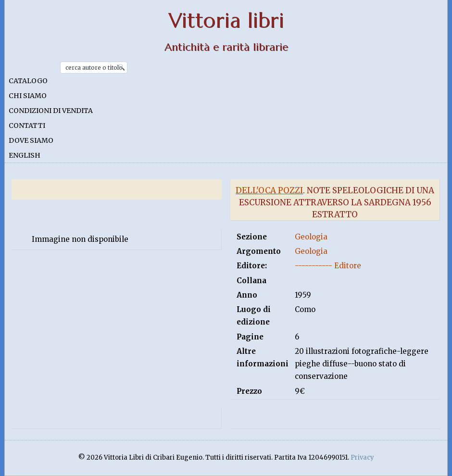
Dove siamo (31, 140)
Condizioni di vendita (51, 111)
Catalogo (28, 81)
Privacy (362, 457)
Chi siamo (28, 96)
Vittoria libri (226, 20)
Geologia (311, 237)
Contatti (27, 125)
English (25, 155)
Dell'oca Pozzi (269, 190)
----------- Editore (328, 266)
